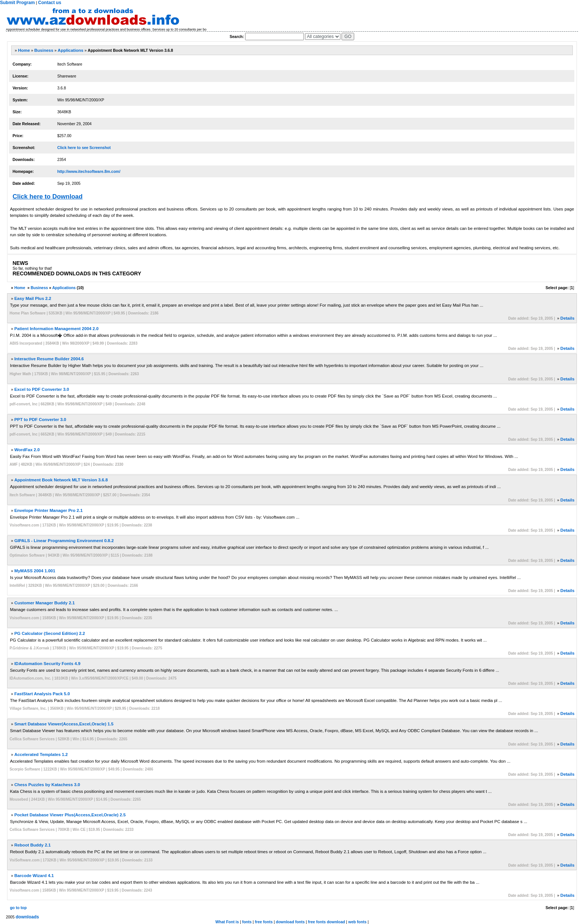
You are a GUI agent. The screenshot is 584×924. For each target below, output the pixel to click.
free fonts (264, 922)
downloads (27, 917)
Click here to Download (48, 197)
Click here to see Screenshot (84, 148)
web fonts (357, 922)
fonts (247, 922)
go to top (18, 908)
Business (44, 50)
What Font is (227, 922)
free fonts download (327, 922)
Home (24, 50)
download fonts (291, 922)
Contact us (50, 3)
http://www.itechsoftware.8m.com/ (89, 171)
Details (568, 318)
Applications (71, 50)
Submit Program (17, 3)
